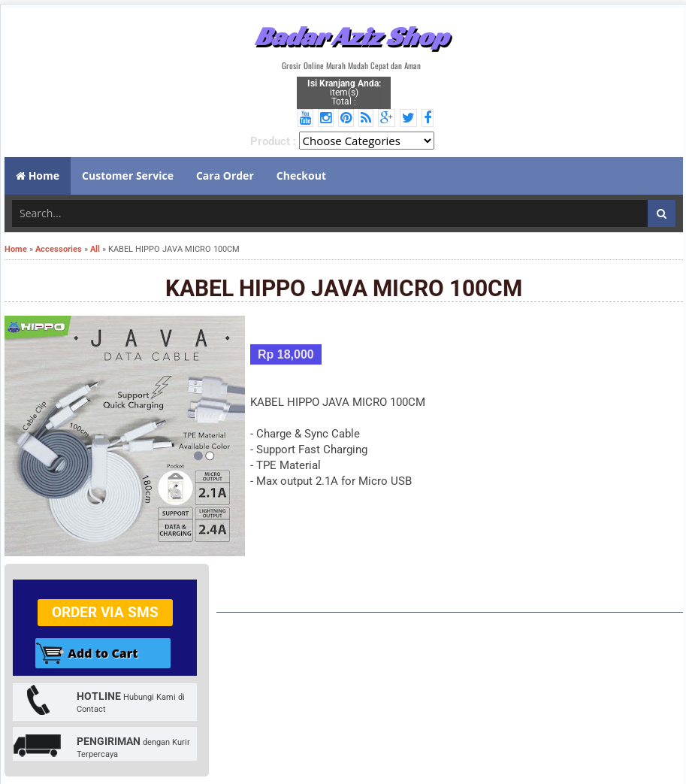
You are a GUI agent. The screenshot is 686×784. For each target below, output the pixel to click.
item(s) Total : (344, 92)
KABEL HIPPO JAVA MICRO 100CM (344, 288)
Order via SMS (105, 612)
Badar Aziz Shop (351, 36)
